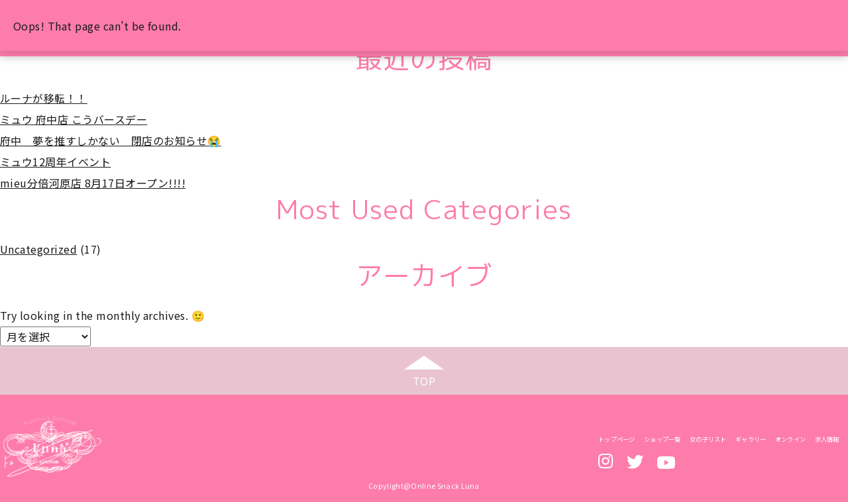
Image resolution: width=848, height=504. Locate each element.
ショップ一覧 (662, 441)
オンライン (790, 441)
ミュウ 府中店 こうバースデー (74, 119)
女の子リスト (708, 441)
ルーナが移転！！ (44, 98)
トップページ (617, 441)
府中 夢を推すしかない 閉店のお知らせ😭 (111, 140)
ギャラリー (751, 441)
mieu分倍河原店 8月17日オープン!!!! (93, 183)
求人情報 (827, 441)
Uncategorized (38, 249)
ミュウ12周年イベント (55, 162)
